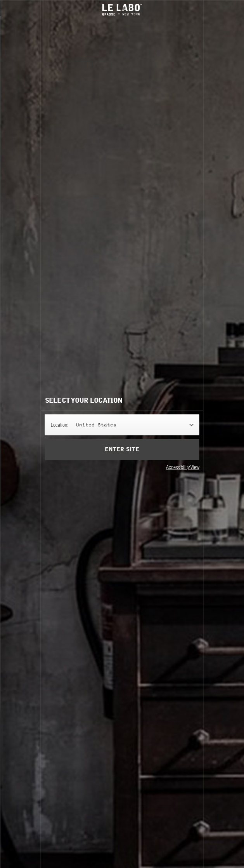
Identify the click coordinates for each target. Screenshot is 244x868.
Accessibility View (183, 467)
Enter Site (122, 450)
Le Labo (122, 10)
